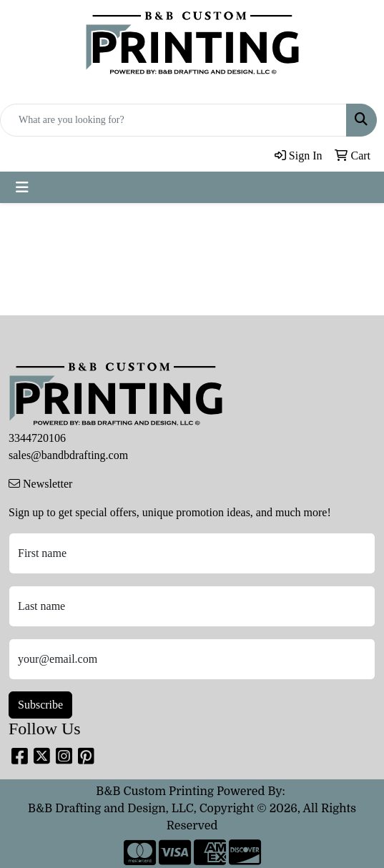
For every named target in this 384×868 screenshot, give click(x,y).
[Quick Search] (173, 120)
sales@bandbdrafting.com (68, 455)
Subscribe (40, 705)
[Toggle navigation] (22, 187)
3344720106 (37, 438)
